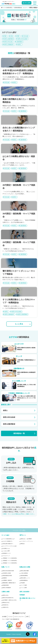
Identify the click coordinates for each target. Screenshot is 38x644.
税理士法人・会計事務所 (26, 539)
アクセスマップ (6, 556)
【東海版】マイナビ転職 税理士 (10, 563)
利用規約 (22, 595)
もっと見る (19, 324)
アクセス (10, 617)
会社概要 (4, 617)
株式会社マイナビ (19, 613)
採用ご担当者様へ (25, 592)
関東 (5, 36)
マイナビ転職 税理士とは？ (9, 539)
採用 (27, 617)
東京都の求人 (6, 605)
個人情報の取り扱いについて (27, 599)
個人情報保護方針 (15, 619)
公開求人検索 (5, 592)
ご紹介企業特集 (24, 573)
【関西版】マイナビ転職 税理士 (10, 561)
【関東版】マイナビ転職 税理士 (10, 558)
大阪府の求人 (6, 607)
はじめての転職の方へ (8, 541)
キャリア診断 (24, 585)
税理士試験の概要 (25, 571)
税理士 (20, 45)
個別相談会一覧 (19, 433)
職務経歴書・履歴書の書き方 (9, 583)
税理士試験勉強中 (9, 45)
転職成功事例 (6, 585)
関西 (18, 36)
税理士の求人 (6, 595)
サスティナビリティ (19, 617)
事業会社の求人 (6, 602)
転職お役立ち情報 (25, 567)
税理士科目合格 (8, 42)
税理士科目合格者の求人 (8, 598)
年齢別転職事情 (24, 576)
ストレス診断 (24, 588)
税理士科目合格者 (23, 39)
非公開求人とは (6, 548)
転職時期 (5, 578)
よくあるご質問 (6, 551)
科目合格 (26, 36)
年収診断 (23, 583)
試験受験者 (20, 42)
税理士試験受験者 (9, 39)
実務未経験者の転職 (7, 576)
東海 (12, 36)
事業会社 (23, 544)
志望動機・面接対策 (7, 580)
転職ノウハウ (5, 567)
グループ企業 (5, 619)
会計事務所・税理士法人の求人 (10, 600)
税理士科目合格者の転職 (8, 571)
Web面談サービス (7, 553)
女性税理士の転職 (7, 573)
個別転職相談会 (24, 580)
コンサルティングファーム (27, 541)
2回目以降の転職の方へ (8, 544)
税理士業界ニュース (25, 578)
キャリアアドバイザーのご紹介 (10, 546)
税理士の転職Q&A (7, 588)
